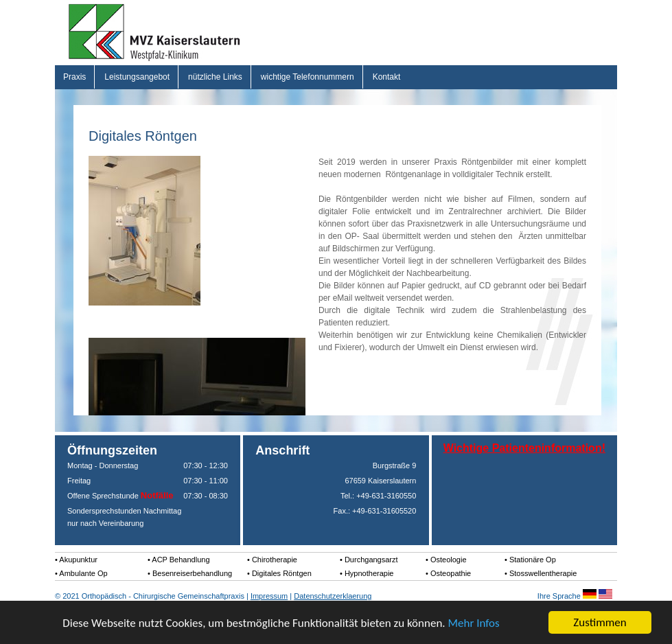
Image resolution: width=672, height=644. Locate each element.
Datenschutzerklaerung (333, 596)
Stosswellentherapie (543, 573)
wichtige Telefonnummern (308, 77)
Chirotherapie (275, 560)
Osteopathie (451, 573)
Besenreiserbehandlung (192, 573)
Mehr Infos (473, 623)
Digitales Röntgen (282, 573)
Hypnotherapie (369, 573)
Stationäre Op (533, 560)
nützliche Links (215, 77)
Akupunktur (78, 560)
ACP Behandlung (181, 560)
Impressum (269, 596)
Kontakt (387, 77)
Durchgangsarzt (371, 560)
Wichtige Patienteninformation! (524, 448)
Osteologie (449, 560)
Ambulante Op (83, 573)
